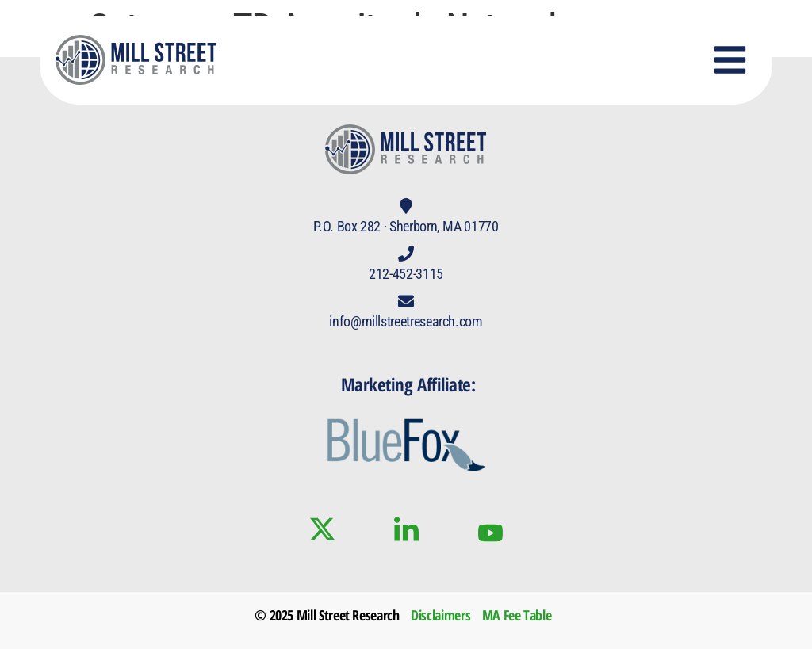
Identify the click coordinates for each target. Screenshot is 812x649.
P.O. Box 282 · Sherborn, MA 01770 (406, 226)
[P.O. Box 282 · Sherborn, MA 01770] (406, 206)
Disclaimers (440, 615)
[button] (730, 60)
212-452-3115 (406, 274)
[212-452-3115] (406, 254)
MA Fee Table (517, 615)
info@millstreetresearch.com (406, 321)
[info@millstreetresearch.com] (406, 301)
